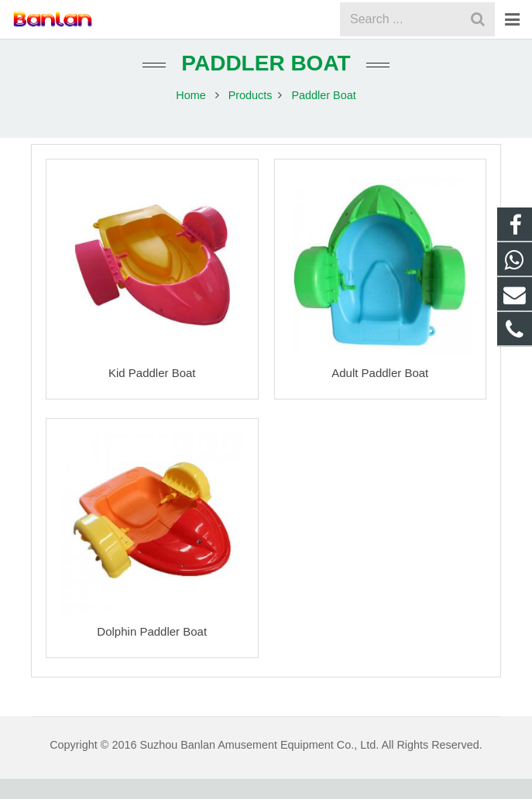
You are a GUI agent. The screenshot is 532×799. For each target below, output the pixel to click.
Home (190, 115)
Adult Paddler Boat (380, 392)
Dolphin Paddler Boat (152, 652)
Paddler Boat (266, 83)
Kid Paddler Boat (152, 392)
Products (251, 115)
